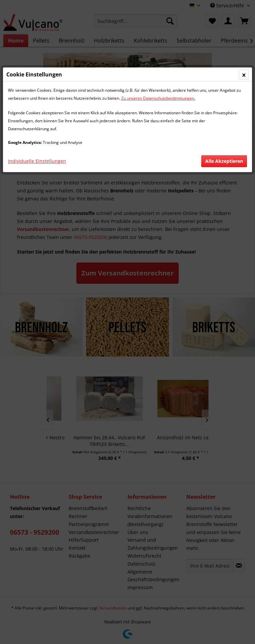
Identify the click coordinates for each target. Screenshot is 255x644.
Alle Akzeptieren (224, 161)
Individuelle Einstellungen (37, 161)
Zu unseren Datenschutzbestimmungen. (158, 98)
